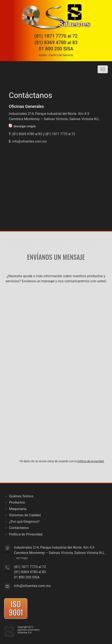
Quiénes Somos (21, 496)
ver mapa (22, 558)
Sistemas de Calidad (25, 515)
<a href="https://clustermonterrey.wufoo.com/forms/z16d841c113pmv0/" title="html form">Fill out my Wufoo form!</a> (56, 372)
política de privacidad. (91, 461)
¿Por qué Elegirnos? (24, 522)
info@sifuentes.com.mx (29, 141)
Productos (17, 502)
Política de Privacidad (26, 534)
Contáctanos (19, 528)
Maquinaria (18, 509)
